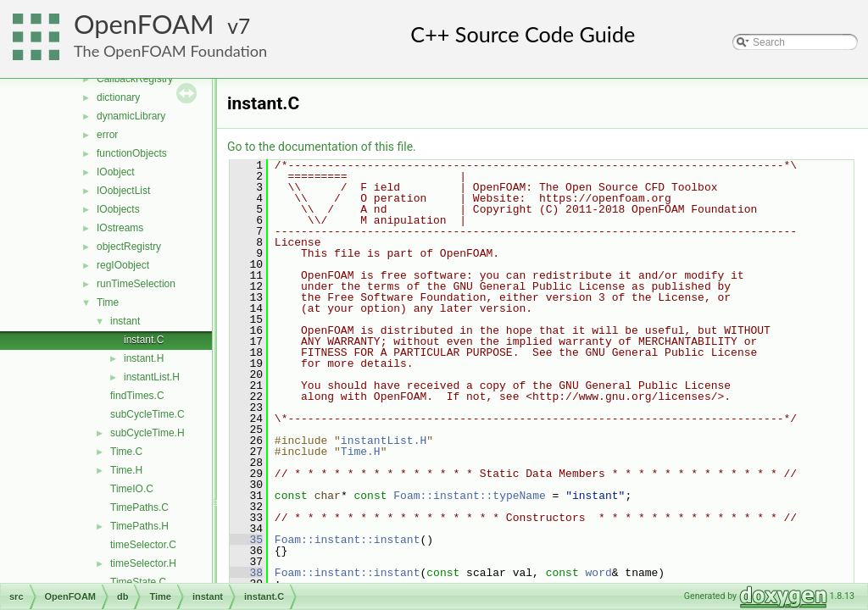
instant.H (144, 358)
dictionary (118, 97)
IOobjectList (123, 191)
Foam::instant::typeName (469, 496)
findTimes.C (137, 396)
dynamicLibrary (131, 116)
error (107, 135)
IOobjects (118, 209)
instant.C (144, 340)
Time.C (126, 452)
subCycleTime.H (147, 433)
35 (246, 540)
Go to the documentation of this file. (322, 147)
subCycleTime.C (147, 414)
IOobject (116, 172)
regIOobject (123, 265)
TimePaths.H (139, 526)
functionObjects (132, 153)
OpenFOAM (144, 24)
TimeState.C (138, 582)
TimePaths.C (139, 507)
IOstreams (120, 228)
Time (108, 302)
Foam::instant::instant (348, 540)
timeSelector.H (143, 563)
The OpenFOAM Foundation (170, 51)
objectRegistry (129, 247)
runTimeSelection (136, 284)
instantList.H (152, 377)
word (599, 573)
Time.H (126, 470)
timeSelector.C (143, 545)
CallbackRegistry (135, 79)
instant (125, 321)
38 (246, 573)
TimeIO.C (132, 489)
